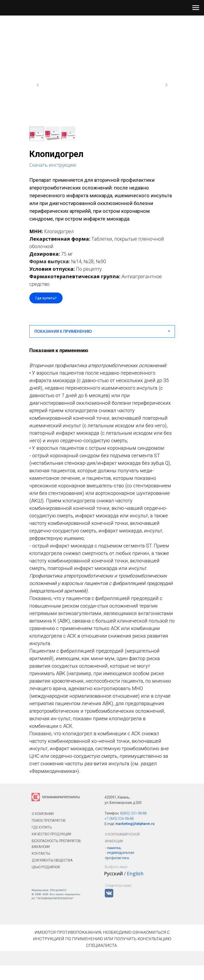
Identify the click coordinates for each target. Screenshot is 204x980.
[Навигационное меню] (196, 8)
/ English (134, 873)
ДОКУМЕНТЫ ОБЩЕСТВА (52, 860)
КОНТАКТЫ (41, 854)
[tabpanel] (102, 561)
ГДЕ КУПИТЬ (42, 827)
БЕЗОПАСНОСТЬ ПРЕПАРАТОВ (56, 841)
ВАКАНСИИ (41, 847)
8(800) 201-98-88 (133, 813)
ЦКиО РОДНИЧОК (46, 867)
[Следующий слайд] (166, 85)
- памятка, (113, 848)
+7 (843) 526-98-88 (119, 819)
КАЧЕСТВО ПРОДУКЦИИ (51, 834)
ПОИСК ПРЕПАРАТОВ (49, 821)
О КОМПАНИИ (43, 814)
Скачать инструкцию (53, 165)
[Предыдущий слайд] (38, 85)
